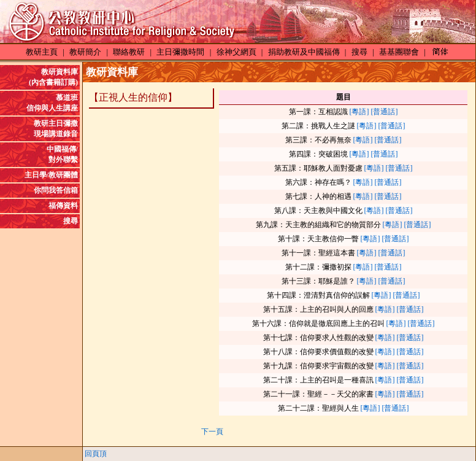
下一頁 (212, 432)
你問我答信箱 (56, 190)
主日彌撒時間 (180, 52)
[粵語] (359, 112)
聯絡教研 (129, 52)
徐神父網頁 (236, 52)
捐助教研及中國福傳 (304, 52)
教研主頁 (42, 52)
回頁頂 (96, 454)
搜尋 (359, 52)
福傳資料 (63, 206)
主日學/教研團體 (51, 175)
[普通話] (385, 112)
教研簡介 (85, 52)
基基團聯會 (399, 52)
